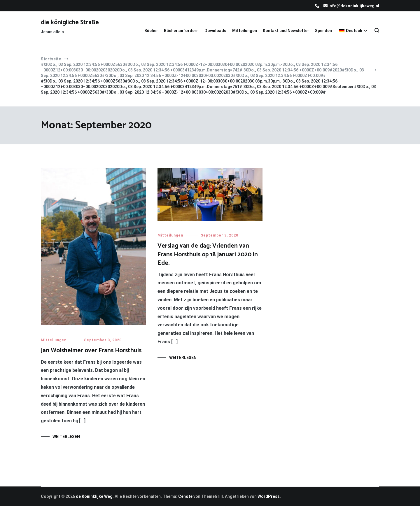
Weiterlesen (66, 437)
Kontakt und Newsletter (286, 31)
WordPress (269, 496)
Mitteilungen (245, 31)
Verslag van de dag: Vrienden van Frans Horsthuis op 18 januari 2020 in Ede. (208, 254)
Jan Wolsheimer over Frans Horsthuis (91, 351)
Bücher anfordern (181, 31)
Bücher (151, 31)
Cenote (185, 496)
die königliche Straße (70, 22)
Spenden (323, 31)
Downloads (215, 31)
